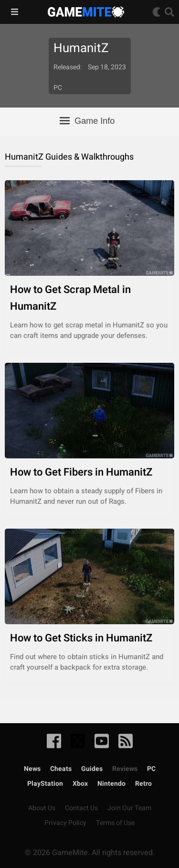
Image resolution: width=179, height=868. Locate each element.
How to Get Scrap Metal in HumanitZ (89, 298)
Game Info (87, 121)
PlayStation (45, 784)
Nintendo (111, 784)
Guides (92, 769)
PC (151, 769)
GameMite (86, 12)
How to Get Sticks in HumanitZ (89, 638)
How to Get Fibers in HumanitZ (89, 472)
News (32, 769)
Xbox (80, 784)
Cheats (61, 769)
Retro (143, 784)
